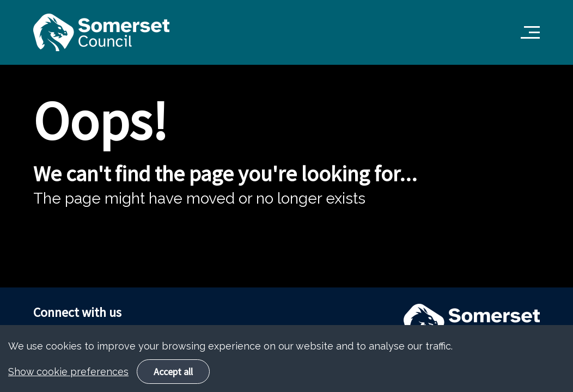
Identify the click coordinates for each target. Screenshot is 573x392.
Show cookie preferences (68, 380)
